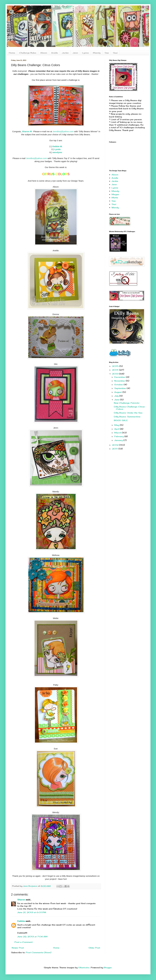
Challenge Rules (28, 53)
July (117, 396)
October (119, 384)
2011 (115, 449)
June (117, 400)
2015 (116, 366)
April (117, 429)
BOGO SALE (121, 420)
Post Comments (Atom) (39, 952)
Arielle (55, 53)
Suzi (115, 53)
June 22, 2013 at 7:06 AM (32, 937)
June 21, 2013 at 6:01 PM (32, 912)
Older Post (94, 948)
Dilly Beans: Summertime (127, 417)
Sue (107, 53)
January (119, 440)
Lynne (85, 53)
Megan (115, 194)
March (118, 433)
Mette (115, 198)
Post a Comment (24, 942)
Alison (44, 53)
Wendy (115, 207)
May (117, 425)
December (120, 377)
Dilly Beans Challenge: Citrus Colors (129, 408)
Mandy (97, 53)
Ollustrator (84, 967)
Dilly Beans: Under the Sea (128, 413)
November (120, 381)
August (118, 392)
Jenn (75, 53)
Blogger (108, 967)
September (121, 388)
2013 (116, 374)
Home (12, 53)
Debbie (21, 921)
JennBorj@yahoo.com (63, 131)
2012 (116, 445)
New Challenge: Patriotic (127, 403)
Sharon (21, 900)
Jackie (65, 53)
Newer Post (18, 948)
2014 (116, 370)
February (119, 436)
